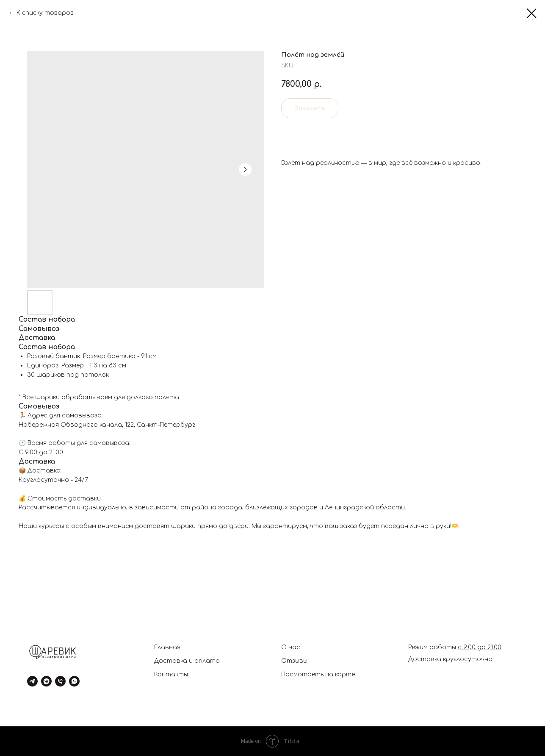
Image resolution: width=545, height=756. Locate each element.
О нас (291, 647)
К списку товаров (45, 13)
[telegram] (32, 681)
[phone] (60, 681)
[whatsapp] (74, 681)
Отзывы (294, 661)
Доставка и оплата (187, 661)
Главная (167, 647)
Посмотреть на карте (318, 674)
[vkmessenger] (46, 681)
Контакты (171, 674)
